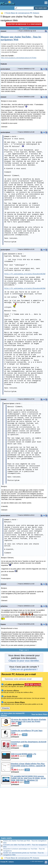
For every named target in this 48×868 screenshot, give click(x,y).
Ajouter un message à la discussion (24, 24)
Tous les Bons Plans (39, 714)
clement (3, 31)
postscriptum (5, 69)
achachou (4, 606)
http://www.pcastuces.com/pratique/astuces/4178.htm (19, 58)
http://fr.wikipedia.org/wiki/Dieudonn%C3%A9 (26, 274)
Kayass (3, 624)
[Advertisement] (24, 813)
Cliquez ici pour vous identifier (24, 661)
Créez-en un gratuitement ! (24, 669)
